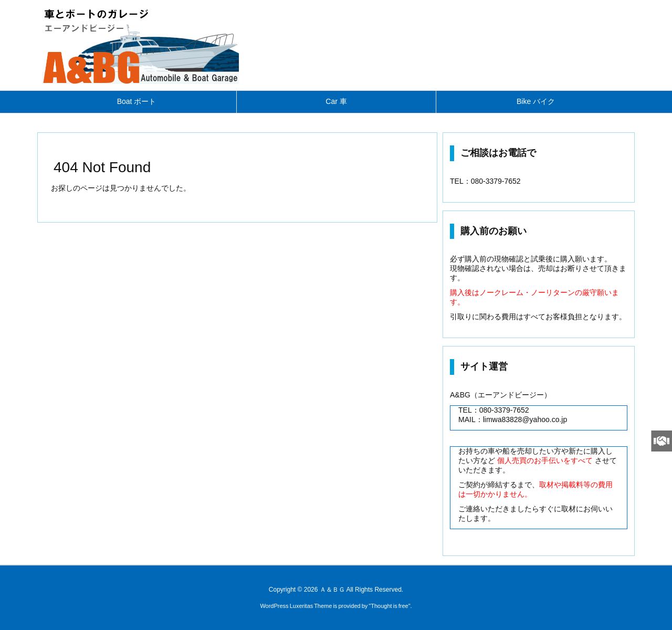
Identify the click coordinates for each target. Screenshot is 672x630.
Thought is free (389, 606)
